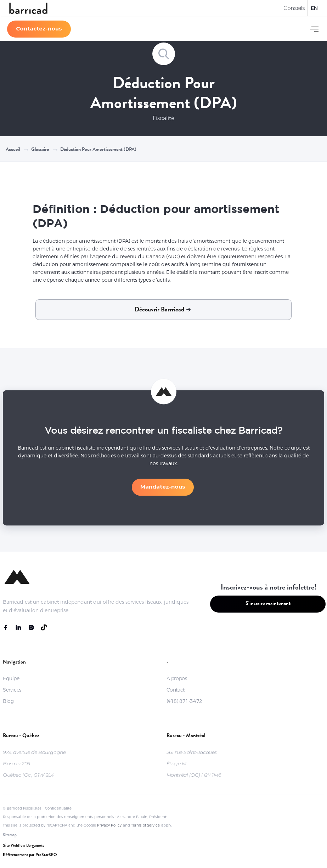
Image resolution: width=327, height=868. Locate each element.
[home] (28, 8)
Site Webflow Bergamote (24, 846)
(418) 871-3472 (184, 701)
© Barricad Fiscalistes (22, 808)
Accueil (13, 150)
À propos (177, 678)
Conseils (294, 8)
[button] (314, 29)
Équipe (11, 678)
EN (314, 8)
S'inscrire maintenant (268, 604)
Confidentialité (58, 808)
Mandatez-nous (163, 489)
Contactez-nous (39, 29)
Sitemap (10, 835)
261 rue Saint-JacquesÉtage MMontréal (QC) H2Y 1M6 (194, 763)
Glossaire (40, 150)
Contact (176, 690)
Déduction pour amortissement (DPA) (98, 150)
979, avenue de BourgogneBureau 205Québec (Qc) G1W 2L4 (34, 763)
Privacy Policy (109, 825)
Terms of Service (145, 825)
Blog (8, 701)
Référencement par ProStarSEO (30, 855)
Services (12, 690)
